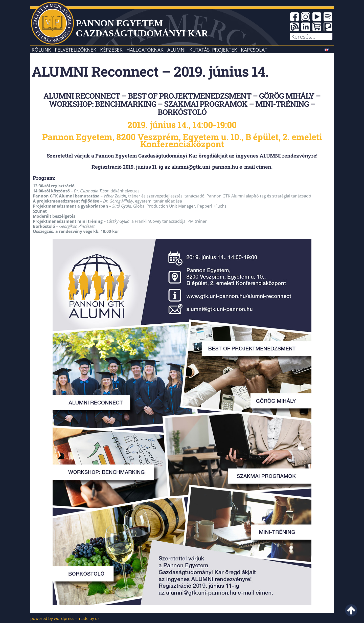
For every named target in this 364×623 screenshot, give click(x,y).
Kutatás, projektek (213, 50)
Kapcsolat (254, 50)
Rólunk (41, 50)
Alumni (176, 50)
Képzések (111, 50)
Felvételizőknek (76, 50)
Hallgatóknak (145, 50)
